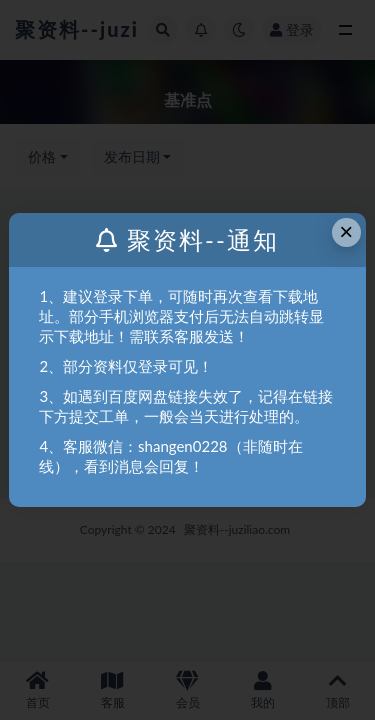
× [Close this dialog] (346, 231)
